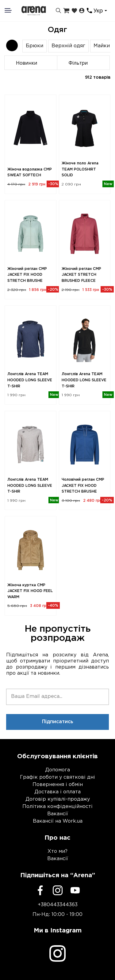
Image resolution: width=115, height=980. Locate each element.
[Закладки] (74, 11)
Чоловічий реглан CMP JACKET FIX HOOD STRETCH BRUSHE (83, 486)
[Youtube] (75, 890)
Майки (102, 46)
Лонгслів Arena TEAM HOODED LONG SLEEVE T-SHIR (30, 380)
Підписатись (58, 722)
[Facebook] (40, 890)
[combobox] (101, 11)
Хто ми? (57, 851)
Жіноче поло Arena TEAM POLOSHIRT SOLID (80, 169)
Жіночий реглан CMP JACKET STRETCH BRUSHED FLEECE (81, 275)
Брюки (34, 46)
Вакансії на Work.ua (58, 821)
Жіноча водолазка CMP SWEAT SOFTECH (30, 172)
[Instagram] (58, 890)
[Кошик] (66, 11)
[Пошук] (58, 11)
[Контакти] (89, 11)
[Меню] (12, 10)
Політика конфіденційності (57, 807)
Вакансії (58, 814)
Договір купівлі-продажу (58, 799)
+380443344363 (58, 905)
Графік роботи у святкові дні (57, 777)
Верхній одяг (68, 46)
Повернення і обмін (58, 785)
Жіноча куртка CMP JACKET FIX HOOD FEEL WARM (30, 591)
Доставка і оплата (57, 792)
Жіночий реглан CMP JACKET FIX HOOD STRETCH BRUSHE (27, 275)
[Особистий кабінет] (82, 11)
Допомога (57, 770)
